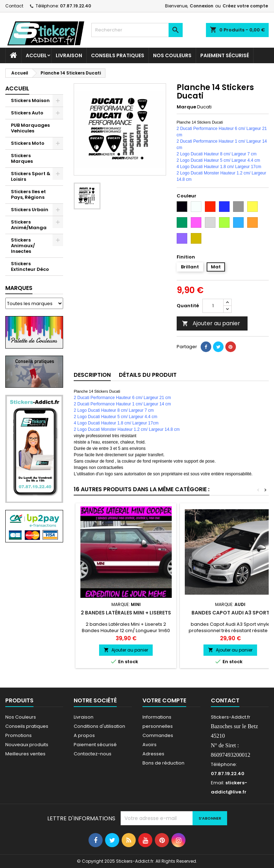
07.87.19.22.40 (75, 6)
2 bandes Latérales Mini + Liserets (126, 613)
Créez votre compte (245, 6)
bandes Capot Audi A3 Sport (230, 613)
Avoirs (150, 745)
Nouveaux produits (27, 745)
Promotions (19, 735)
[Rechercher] (137, 30)
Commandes (158, 735)
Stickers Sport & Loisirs (31, 176)
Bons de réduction (163, 763)
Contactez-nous (93, 754)
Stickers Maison (30, 100)
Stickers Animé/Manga (29, 225)
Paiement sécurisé (225, 55)
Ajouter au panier (211, 323)
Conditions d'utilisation (99, 726)
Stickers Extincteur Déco (30, 266)
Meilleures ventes (25, 754)
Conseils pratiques (27, 726)
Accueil (36, 55)
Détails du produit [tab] (148, 375)
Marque (186, 107)
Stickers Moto (28, 143)
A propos (84, 735)
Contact (14, 6)
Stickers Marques (22, 158)
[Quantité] (213, 306)
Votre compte (164, 700)
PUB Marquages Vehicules (30, 128)
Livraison (69, 55)
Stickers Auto (27, 113)
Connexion (202, 6)
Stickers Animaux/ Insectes (23, 246)
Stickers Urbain (30, 210)
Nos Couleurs (172, 55)
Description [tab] (92, 375)
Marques (19, 288)
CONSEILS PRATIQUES (118, 55)
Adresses (153, 754)
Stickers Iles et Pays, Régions (28, 194)
